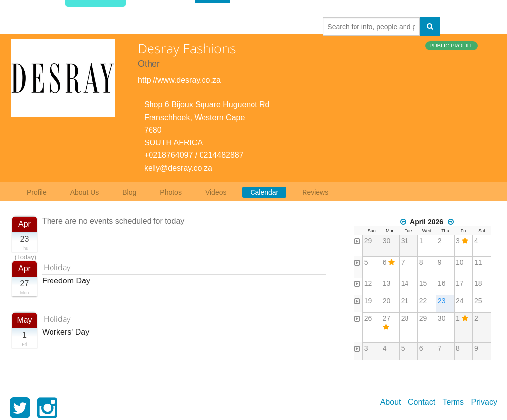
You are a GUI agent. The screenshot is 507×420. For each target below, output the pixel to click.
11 (478, 262)
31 (405, 241)
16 (442, 283)
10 (460, 262)
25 (478, 301)
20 (387, 301)
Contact (422, 402)
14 (405, 283)
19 (368, 301)
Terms (454, 402)
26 (368, 318)
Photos (171, 192)
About (391, 402)
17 (460, 283)
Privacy (484, 402)
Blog (129, 192)
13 (387, 283)
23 (442, 301)
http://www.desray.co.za (179, 80)
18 (478, 283)
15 (423, 283)
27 (387, 318)
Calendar (264, 192)
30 (387, 241)
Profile (37, 192)
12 (368, 283)
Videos (216, 192)
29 (368, 241)
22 (423, 301)
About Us (85, 192)
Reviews (315, 192)
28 (405, 318)
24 (460, 301)
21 (405, 301)
